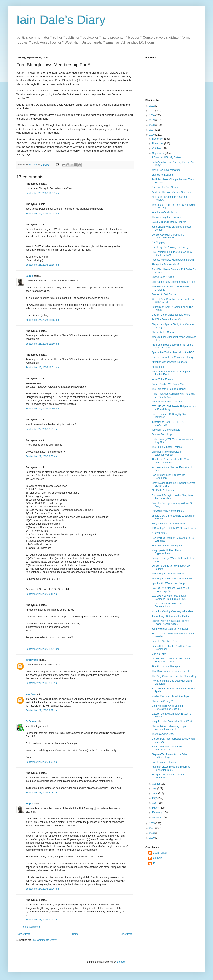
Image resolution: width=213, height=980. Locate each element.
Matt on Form (159, 654)
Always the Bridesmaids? (165, 264)
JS (154, 863)
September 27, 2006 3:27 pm (41, 710)
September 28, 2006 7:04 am (41, 920)
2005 (152, 823)
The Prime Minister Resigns (167, 447)
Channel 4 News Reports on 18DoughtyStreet (167, 453)
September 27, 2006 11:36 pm (42, 889)
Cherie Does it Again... (164, 277)
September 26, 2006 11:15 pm (42, 265)
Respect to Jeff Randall (164, 294)
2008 (152, 125)
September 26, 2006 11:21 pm (42, 368)
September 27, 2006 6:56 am (41, 429)
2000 (152, 838)
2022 (152, 106)
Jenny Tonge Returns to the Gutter (170, 616)
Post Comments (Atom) (44, 940)
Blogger (121, 962)
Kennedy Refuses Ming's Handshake (172, 579)
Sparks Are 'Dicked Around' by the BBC (173, 352)
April (155, 803)
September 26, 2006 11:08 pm (42, 214)
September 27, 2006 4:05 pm (41, 762)
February (157, 812)
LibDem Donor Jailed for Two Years (171, 315)
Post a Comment (31, 927)
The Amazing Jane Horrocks (167, 217)
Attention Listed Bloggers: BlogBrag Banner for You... (171, 768)
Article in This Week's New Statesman (172, 192)
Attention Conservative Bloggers (169, 362)
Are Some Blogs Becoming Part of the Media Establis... (172, 346)
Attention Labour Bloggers (166, 666)
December (158, 139)
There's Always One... (163, 734)
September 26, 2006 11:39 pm (42, 409)
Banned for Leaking (162, 175)
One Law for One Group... (166, 187)
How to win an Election (164, 762)
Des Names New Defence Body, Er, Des (173, 282)
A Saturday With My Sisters (166, 157)
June (155, 793)
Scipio (29, 276)
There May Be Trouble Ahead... (169, 574)
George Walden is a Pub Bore (168, 402)
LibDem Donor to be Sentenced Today (172, 357)
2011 (152, 111)
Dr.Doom (31, 722)
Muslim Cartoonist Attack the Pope (170, 696)
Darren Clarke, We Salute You (168, 384)
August (156, 784)
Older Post (126, 934)
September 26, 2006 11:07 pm (42, 193)
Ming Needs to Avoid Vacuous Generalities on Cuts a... (168, 707)
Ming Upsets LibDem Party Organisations (166, 552)
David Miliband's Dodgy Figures (169, 222)
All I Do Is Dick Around (164, 491)
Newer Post (24, 934)
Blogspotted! (158, 367)
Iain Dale (31, 694)
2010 (152, 115)
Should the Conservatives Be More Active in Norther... (171, 461)
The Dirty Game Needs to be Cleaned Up (174, 676)
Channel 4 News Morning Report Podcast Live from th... (169, 728)
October (157, 148)
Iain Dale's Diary (61, 20)
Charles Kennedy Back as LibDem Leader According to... (170, 622)
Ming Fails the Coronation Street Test (172, 722)
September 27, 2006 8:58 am (41, 456)
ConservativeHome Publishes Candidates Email (168, 236)
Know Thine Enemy (162, 379)
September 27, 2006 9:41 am (41, 594)
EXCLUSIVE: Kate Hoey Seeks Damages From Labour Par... (169, 597)
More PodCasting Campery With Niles (172, 611)
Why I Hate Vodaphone (164, 213)
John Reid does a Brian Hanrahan (170, 629)
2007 (152, 130)
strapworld (32, 660)
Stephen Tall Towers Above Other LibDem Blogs (170, 756)
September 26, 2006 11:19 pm (42, 344)
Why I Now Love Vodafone (166, 170)
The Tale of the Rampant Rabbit (169, 389)
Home (75, 934)
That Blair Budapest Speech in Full (171, 671)
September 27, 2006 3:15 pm (41, 683)
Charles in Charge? (162, 701)
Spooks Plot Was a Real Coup (168, 583)
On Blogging (158, 242)
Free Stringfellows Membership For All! (173, 260)
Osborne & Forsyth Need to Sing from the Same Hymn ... (172, 497)
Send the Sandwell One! (165, 641)
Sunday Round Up (162, 434)
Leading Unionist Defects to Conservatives (167, 605)
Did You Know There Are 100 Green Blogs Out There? (171, 660)
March (156, 808)
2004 (152, 828)
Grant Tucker (160, 853)
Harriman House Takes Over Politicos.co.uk (167, 748)
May (155, 798)
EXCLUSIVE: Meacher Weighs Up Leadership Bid (170, 589)
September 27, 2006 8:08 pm (41, 793)
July (155, 788)
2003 (152, 833)
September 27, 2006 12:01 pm (42, 649)
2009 (152, 120)
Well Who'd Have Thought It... (168, 546)
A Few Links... (159, 533)
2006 (152, 135)
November (158, 144)
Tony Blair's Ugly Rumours (166, 430)
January (157, 817)
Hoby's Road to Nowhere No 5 (168, 524)
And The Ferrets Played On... (168, 319)
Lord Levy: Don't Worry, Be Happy (170, 247)
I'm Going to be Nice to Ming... (168, 511)
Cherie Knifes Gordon (163, 332)
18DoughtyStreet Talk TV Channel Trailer (174, 528)
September (159, 153)
